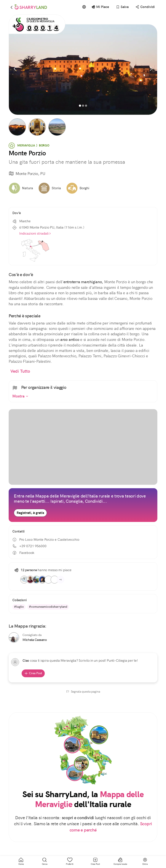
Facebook (23, 553)
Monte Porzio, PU (27, 174)
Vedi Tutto (20, 371)
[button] (17, 127)
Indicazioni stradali (35, 233)
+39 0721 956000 (29, 546)
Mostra (20, 396)
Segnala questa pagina (83, 692)
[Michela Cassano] (14, 637)
